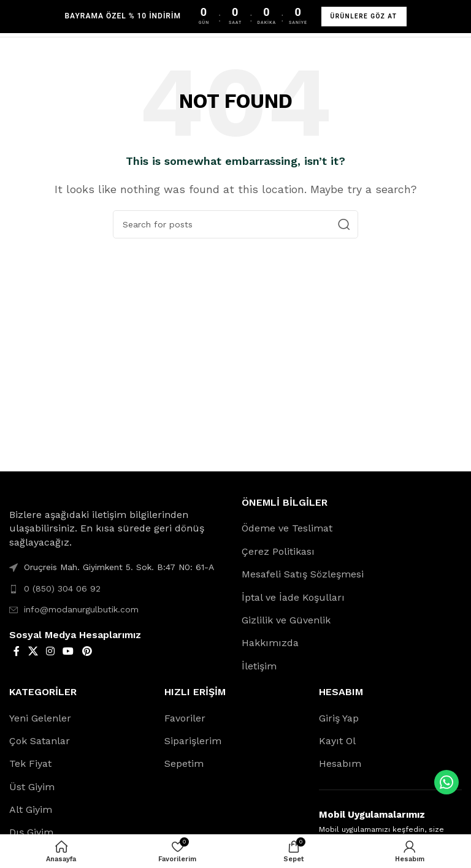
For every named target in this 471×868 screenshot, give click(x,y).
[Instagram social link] (50, 651)
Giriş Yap (339, 718)
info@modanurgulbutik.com (81, 609)
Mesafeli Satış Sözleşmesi (303, 574)
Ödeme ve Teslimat (287, 528)
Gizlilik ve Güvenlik (286, 620)
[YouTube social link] (68, 651)
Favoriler (185, 718)
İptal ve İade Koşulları (293, 597)
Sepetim (184, 763)
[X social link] (33, 651)
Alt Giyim (31, 809)
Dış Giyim (31, 832)
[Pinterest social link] (87, 651)
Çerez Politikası (278, 551)
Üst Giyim (32, 787)
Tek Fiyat (30, 763)
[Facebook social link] (17, 651)
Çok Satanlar (40, 741)
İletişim (259, 666)
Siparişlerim (193, 741)
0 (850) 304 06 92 (62, 588)
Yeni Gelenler (40, 718)
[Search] (235, 224)
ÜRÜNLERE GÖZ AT (364, 16)
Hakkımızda (270, 643)
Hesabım (340, 763)
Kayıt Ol (337, 741)
